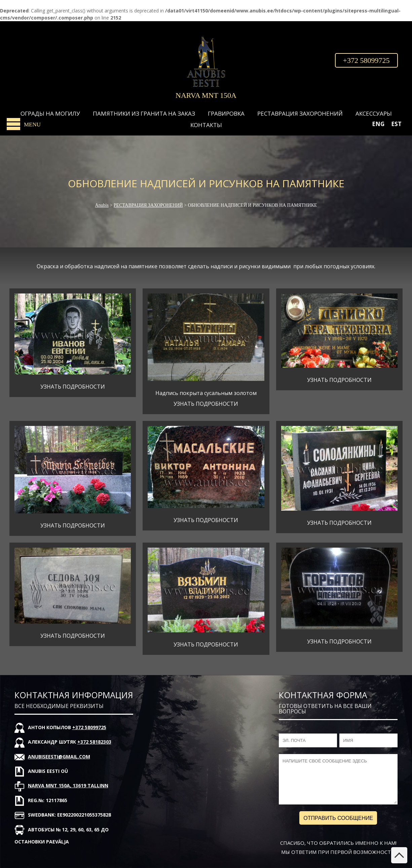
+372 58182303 (94, 742)
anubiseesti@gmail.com (59, 757)
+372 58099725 (366, 60)
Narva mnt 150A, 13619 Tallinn (68, 785)
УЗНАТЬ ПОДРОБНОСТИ (73, 387)
